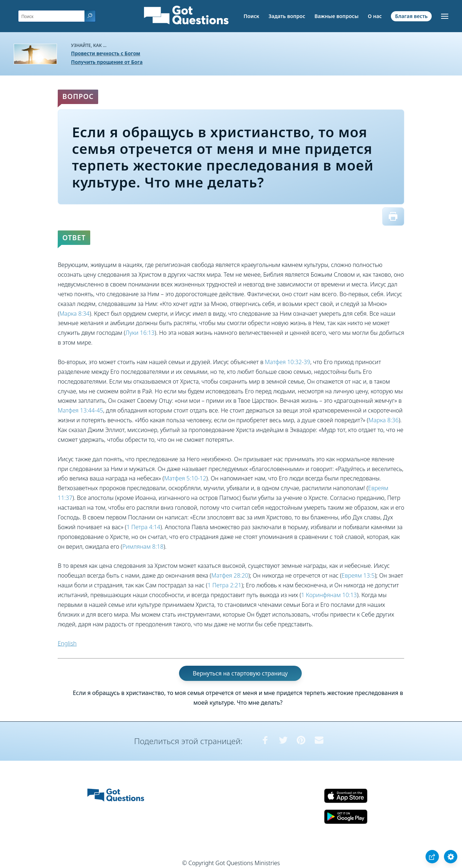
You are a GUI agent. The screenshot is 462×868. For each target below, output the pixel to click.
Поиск (252, 16)
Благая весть (411, 16)
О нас (375, 16)
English (67, 643)
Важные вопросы (336, 16)
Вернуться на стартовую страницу (240, 673)
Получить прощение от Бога (107, 62)
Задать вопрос (287, 16)
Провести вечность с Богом (106, 53)
